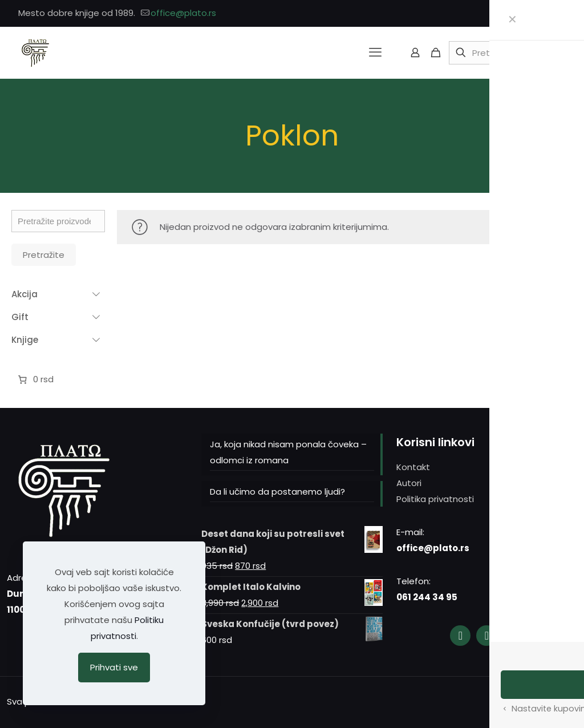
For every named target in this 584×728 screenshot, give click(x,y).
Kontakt (413, 467)
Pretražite (44, 255)
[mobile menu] (375, 52)
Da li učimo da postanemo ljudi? (277, 492)
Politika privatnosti (435, 499)
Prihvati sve (114, 667)
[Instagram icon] (545, 13)
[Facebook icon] (531, 13)
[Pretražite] (506, 53)
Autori (409, 483)
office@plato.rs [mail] (183, 13)
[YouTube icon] (559, 13)
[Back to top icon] (565, 701)
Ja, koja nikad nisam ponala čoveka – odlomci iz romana (288, 452)
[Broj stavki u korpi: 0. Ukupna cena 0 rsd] (35, 379)
